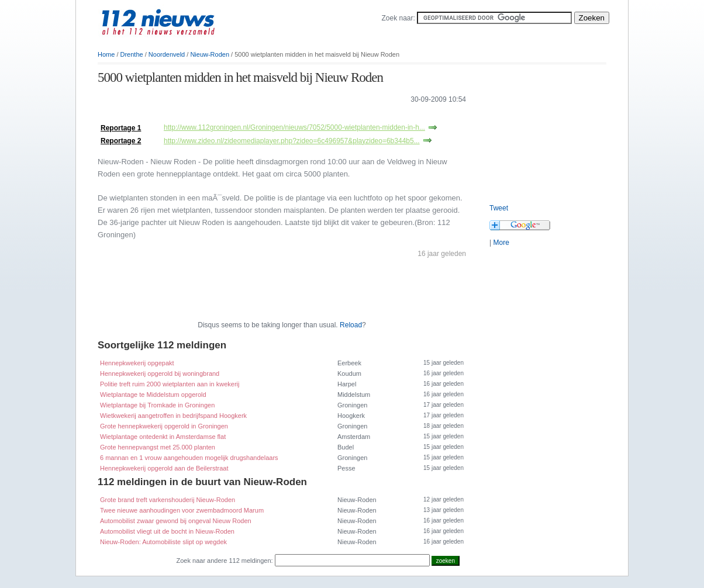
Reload (351, 325)
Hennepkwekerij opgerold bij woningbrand (160, 373)
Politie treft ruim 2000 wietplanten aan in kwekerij (170, 384)
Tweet (499, 208)
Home (106, 54)
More (501, 243)
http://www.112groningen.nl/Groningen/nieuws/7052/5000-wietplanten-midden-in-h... (294, 127)
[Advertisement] (234, 116)
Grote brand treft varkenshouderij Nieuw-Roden (168, 500)
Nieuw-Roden (210, 54)
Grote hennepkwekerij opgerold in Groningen (164, 426)
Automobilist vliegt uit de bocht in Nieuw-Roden (167, 531)
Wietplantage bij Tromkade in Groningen (157, 405)
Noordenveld (167, 54)
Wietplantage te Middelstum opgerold (153, 395)
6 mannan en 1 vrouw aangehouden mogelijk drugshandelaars (189, 458)
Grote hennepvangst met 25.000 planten (158, 447)
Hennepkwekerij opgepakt (137, 363)
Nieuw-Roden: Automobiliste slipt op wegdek (163, 542)
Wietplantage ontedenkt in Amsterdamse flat (163, 437)
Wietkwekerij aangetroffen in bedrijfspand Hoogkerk (173, 416)
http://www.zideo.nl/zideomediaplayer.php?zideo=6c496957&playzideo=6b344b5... (292, 141)
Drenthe (132, 54)
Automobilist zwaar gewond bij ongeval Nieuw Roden (176, 521)
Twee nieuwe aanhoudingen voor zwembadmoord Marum (182, 510)
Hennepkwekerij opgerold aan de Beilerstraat (164, 468)
